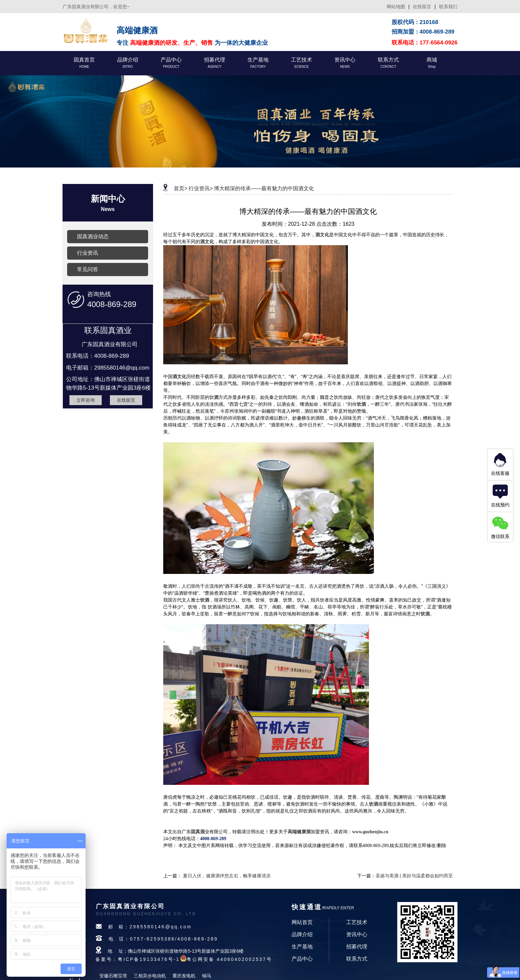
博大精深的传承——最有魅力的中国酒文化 (264, 188)
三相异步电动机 (150, 976)
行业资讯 (88, 253)
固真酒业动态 (93, 236)
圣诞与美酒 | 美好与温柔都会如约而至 (414, 876)
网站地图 (396, 7)
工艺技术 (357, 922)
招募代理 (357, 947)
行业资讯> (201, 188)
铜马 (207, 976)
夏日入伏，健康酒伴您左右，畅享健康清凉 (227, 876)
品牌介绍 (302, 934)
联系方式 (357, 959)
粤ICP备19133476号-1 (149, 959)
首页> (181, 188)
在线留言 (422, 7)
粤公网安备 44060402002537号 (229, 959)
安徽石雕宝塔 (113, 976)
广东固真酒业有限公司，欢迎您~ (96, 7)
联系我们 (448, 7)
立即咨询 (86, 400)
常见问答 (88, 269)
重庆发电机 (184, 976)
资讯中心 (357, 934)
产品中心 (302, 959)
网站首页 (302, 922)
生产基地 (302, 947)
